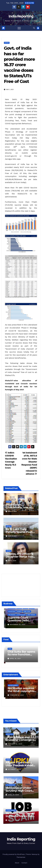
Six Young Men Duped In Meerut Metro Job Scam (20, 816)
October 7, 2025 (14, 769)
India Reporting (21, 16)
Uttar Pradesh (11, 810)
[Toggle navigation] (19, 28)
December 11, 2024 (16, 624)
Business (10, 614)
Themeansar (21, 857)
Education (10, 734)
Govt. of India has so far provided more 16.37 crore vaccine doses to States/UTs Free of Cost (19, 65)
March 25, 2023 (15, 694)
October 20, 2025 (15, 744)
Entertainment (12, 684)
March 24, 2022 (15, 660)
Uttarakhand (10, 785)
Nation (7, 43)
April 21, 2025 (13, 795)
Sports (9, 760)
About (17, 863)
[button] (34, 28)
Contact (24, 863)
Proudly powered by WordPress (14, 854)
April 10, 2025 (13, 820)
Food (9, 650)
